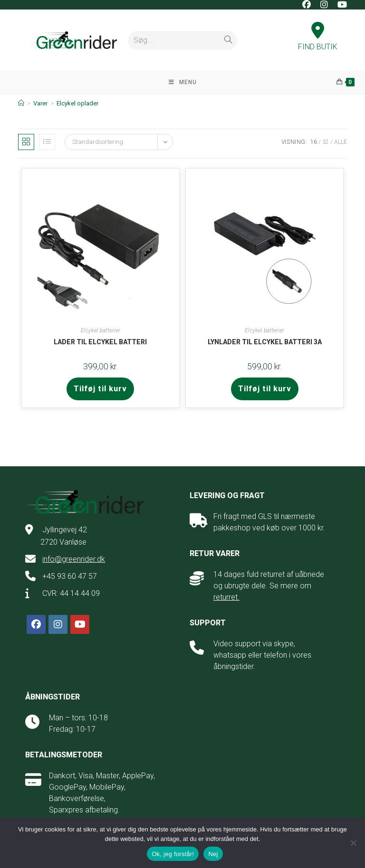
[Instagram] (58, 624)
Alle (341, 142)
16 (314, 142)
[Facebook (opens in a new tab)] (307, 5)
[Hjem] (21, 103)
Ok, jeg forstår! (173, 854)
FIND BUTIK (318, 38)
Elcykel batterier (101, 330)
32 (326, 142)
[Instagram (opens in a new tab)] (324, 5)
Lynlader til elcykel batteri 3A (265, 342)
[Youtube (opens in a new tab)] (340, 5)
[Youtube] (80, 624)
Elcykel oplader (77, 103)
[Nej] (353, 843)
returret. (226, 597)
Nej (213, 854)
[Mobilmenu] (183, 82)
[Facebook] (36, 624)
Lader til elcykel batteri (100, 342)
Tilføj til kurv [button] (100, 389)
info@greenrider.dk (74, 559)
